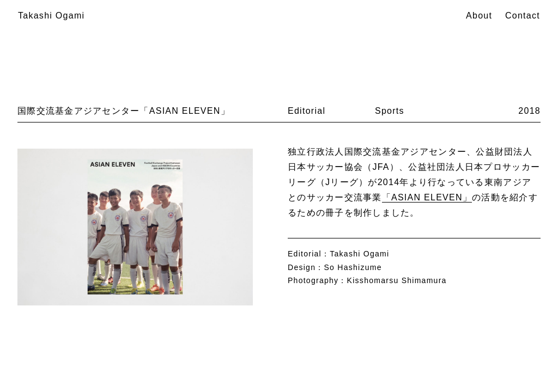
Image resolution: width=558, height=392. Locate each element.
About (479, 16)
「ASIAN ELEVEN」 (427, 197)
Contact (523, 16)
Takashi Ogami (51, 16)
